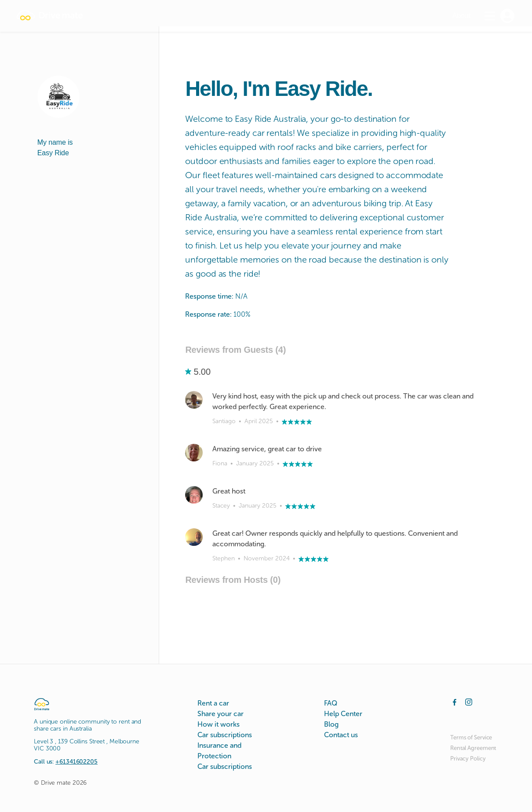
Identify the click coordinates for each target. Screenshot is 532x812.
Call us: (66, 762)
